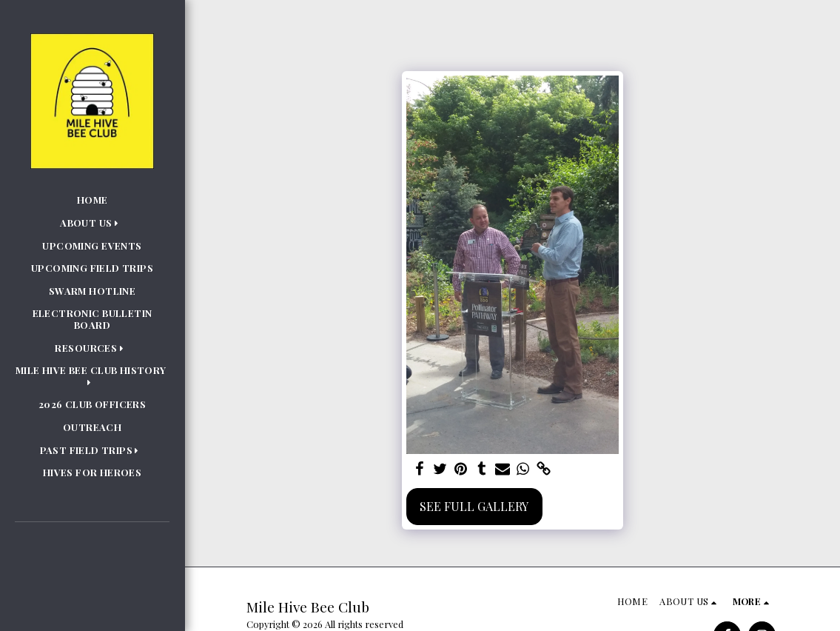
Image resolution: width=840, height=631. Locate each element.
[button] (92, 223)
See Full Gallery (474, 506)
